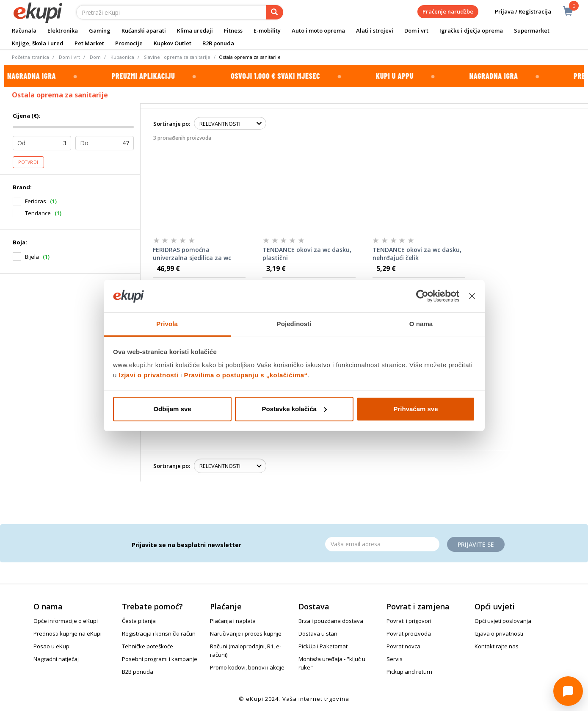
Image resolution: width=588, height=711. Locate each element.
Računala (24, 30)
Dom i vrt (416, 30)
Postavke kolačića (294, 409)
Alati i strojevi (375, 30)
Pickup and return (409, 672)
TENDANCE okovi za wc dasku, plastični (307, 254)
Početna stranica (30, 57)
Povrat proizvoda (409, 634)
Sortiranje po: (172, 124)
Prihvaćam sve (415, 409)
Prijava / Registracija (517, 12)
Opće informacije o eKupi (66, 621)
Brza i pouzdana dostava (331, 621)
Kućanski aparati (144, 30)
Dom (95, 57)
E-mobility (267, 30)
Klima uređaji (195, 30)
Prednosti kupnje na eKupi (68, 634)
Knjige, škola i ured (38, 43)
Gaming (100, 30)
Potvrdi (28, 162)
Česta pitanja (139, 621)
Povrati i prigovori (409, 621)
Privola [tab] (167, 324)
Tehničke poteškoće (148, 646)
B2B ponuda (218, 43)
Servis (395, 659)
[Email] (382, 544)
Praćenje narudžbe (448, 11)
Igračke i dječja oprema (471, 30)
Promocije (129, 43)
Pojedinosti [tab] (294, 324)
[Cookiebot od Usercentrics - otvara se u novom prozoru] (422, 296)
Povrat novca (403, 646)
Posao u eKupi (52, 646)
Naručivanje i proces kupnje (246, 634)
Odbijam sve (172, 409)
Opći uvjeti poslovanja (503, 621)
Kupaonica (122, 57)
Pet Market (89, 43)
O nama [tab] (421, 324)
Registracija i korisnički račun (159, 634)
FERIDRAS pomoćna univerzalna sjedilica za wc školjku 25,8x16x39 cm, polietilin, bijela (192, 254)
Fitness (233, 30)
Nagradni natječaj (56, 659)
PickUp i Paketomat (323, 646)
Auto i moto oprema (318, 30)
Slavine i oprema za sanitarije (177, 57)
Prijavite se (476, 544)
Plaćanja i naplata (233, 621)
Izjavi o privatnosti (149, 375)
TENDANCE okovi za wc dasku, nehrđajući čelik (417, 254)
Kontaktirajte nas (497, 646)
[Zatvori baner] (472, 296)
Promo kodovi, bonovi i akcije (247, 667)
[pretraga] (275, 12)
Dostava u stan (318, 634)
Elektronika (63, 30)
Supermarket (532, 30)
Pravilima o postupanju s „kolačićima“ (246, 375)
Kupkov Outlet (173, 43)
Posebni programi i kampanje (160, 659)
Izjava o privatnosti (499, 634)
